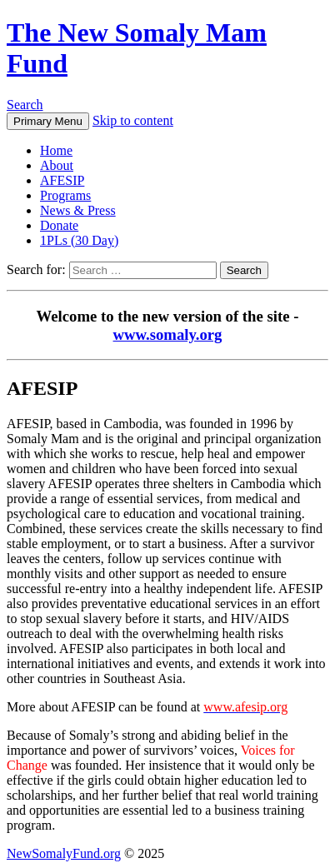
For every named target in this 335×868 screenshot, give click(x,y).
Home (56, 150)
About (57, 165)
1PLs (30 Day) (79, 240)
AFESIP (62, 180)
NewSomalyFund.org (64, 853)
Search (25, 105)
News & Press (78, 210)
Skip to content (133, 120)
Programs (65, 195)
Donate (59, 225)
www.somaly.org (168, 334)
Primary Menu (48, 121)
